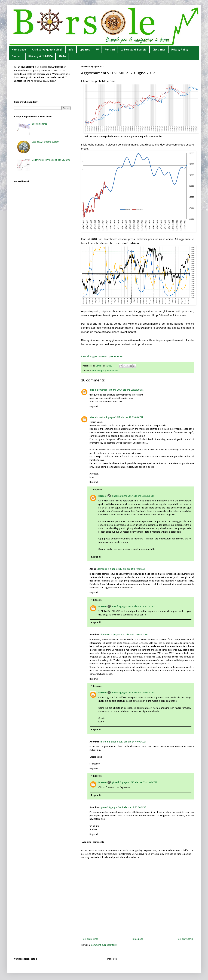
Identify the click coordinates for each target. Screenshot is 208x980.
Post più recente (90, 939)
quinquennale (111, 371)
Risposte (97, 490)
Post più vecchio (185, 939)
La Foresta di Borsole (134, 50)
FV (97, 50)
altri (94, 371)
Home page (19, 50)
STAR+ (62, 57)
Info (71, 50)
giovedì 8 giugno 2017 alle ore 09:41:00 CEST (134, 783)
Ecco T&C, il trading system (45, 142)
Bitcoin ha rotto (39, 124)
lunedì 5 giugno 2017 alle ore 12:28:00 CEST (134, 693)
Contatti (17, 57)
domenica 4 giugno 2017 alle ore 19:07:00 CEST (121, 569)
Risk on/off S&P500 (40, 57)
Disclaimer (159, 50)
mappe (100, 371)
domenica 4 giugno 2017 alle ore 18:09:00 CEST (119, 417)
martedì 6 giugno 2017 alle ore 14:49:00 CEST (123, 742)
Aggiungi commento (93, 842)
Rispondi (94, 407)
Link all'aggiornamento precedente (102, 356)
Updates (85, 50)
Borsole (102, 496)
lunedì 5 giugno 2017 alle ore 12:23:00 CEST (134, 496)
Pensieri (110, 50)
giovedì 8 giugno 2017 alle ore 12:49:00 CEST (123, 807)
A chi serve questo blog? (47, 50)
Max (92, 417)
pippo (93, 390)
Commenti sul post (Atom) (104, 945)
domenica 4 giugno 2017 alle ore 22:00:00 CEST (124, 635)
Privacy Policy (180, 50)
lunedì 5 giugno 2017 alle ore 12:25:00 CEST (134, 607)
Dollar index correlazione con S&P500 (51, 160)
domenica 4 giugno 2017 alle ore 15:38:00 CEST (121, 390)
